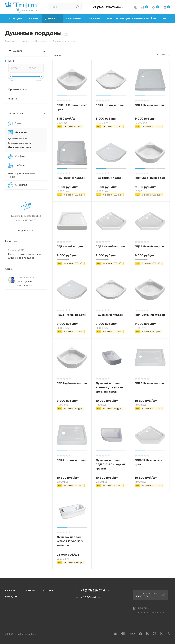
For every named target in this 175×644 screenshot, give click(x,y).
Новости (11, 241)
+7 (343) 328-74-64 (107, 7)
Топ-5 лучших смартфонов (25, 283)
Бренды (11, 597)
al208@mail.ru (90, 597)
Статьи (10, 269)
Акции (31, 590)
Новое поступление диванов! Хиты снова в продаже (25, 256)
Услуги (48, 590)
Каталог (12, 590)
